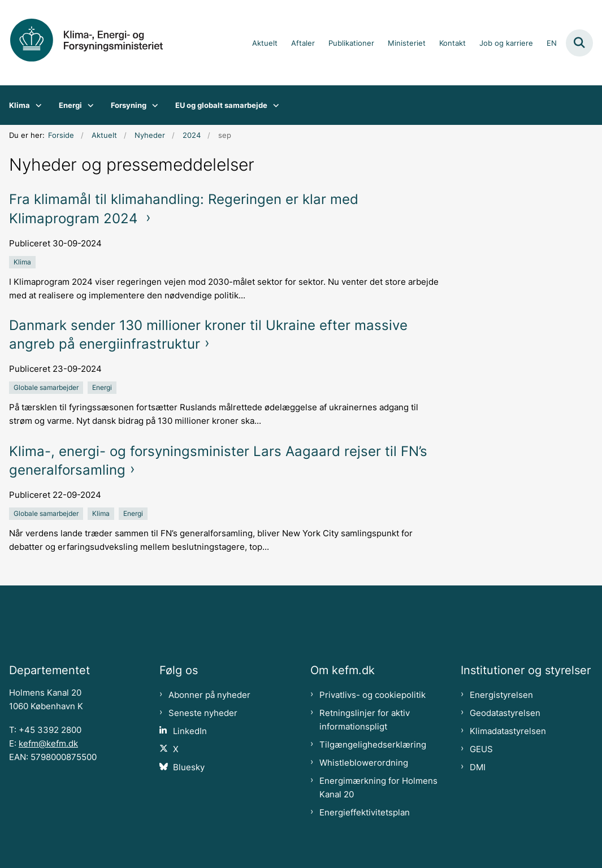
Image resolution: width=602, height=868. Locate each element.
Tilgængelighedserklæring (373, 745)
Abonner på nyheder (209, 695)
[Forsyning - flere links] (152, 105)
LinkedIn (190, 731)
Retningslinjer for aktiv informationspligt (365, 720)
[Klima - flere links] (36, 105)
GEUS (481, 749)
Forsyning (129, 105)
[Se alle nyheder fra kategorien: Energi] (103, 387)
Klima (20, 105)
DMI (478, 767)
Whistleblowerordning (364, 763)
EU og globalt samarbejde (221, 105)
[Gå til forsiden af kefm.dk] (95, 43)
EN (552, 44)
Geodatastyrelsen (505, 713)
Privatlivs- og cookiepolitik (373, 695)
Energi (70, 105)
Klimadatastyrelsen (508, 731)
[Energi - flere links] (88, 105)
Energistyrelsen (501, 695)
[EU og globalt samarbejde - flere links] (273, 105)
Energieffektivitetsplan (365, 813)
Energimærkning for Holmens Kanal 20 (378, 788)
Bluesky (189, 767)
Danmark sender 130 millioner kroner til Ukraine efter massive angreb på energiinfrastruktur (208, 335)
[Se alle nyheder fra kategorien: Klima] (23, 262)
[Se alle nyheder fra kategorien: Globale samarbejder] (47, 387)
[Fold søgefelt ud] (579, 43)
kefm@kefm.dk (48, 744)
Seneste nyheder (203, 713)
